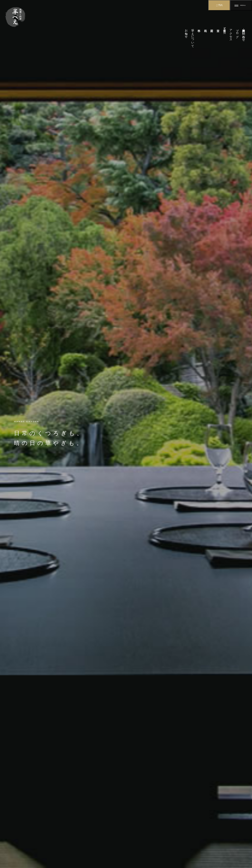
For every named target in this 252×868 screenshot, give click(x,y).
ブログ (237, 32)
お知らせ (186, 32)
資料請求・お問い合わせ (244, 33)
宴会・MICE (225, 31)
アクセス (231, 33)
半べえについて (193, 37)
